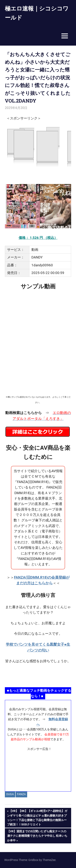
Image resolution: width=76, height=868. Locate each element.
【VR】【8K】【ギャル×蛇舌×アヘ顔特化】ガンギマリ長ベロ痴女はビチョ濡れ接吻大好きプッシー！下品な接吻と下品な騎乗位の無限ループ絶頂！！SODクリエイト (37, 817)
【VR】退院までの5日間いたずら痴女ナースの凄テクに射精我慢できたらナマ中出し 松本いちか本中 (37, 835)
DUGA (10, 794)
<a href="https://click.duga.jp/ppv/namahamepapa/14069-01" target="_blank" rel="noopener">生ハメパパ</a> (38, 675)
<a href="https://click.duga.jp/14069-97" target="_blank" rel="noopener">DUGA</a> (38, 146)
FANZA (21, 794)
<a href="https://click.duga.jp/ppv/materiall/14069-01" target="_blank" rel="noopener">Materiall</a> (38, 770)
